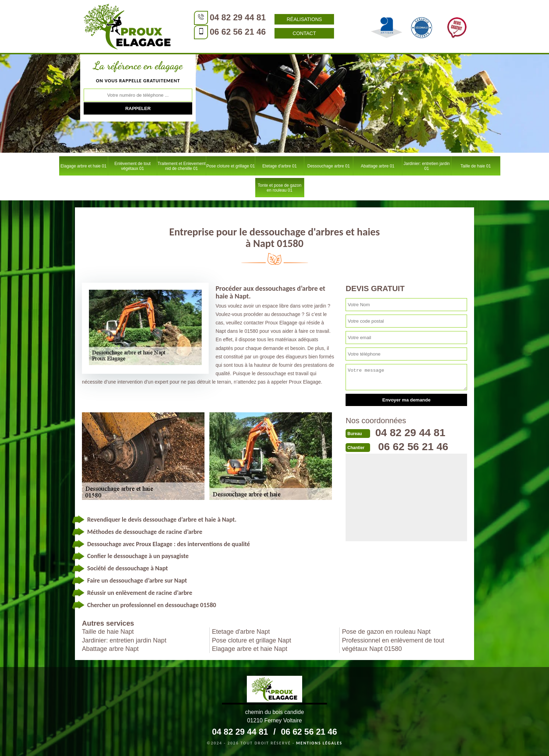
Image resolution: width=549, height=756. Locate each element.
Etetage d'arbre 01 (279, 166)
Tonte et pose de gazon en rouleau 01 (280, 188)
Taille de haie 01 (476, 166)
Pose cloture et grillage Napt (251, 640)
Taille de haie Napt (108, 632)
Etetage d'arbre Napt (241, 632)
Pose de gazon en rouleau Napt (386, 632)
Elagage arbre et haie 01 (84, 166)
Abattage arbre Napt (110, 649)
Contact (304, 33)
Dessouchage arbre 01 (329, 166)
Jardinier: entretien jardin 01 (426, 166)
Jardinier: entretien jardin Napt (124, 640)
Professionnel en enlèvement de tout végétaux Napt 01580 (393, 645)
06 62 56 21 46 (238, 32)
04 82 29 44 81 (238, 17)
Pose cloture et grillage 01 (231, 166)
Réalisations (304, 19)
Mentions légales (319, 743)
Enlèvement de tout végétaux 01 (133, 166)
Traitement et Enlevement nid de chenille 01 (182, 166)
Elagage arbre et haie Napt (249, 649)
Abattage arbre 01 (377, 166)
